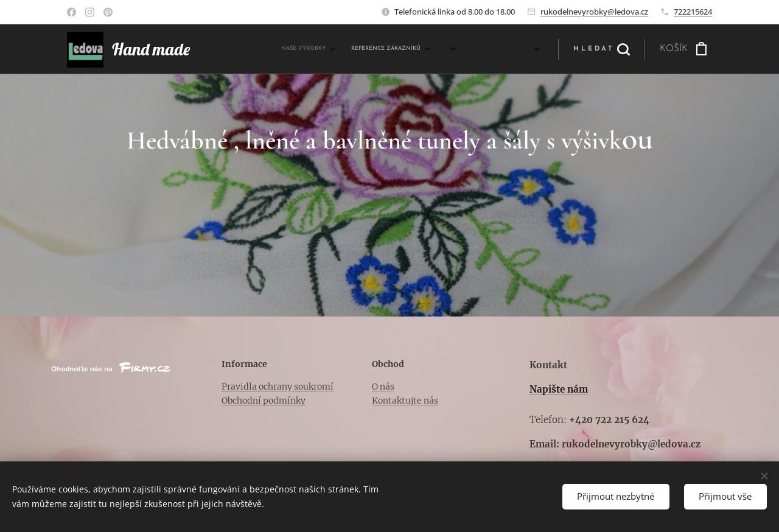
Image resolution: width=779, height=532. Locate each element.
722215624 (693, 12)
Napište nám (559, 389)
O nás (383, 387)
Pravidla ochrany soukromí (278, 387)
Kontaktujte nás (405, 401)
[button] (601, 49)
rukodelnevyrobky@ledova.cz (594, 12)
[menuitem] (407, 49)
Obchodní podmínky (264, 401)
